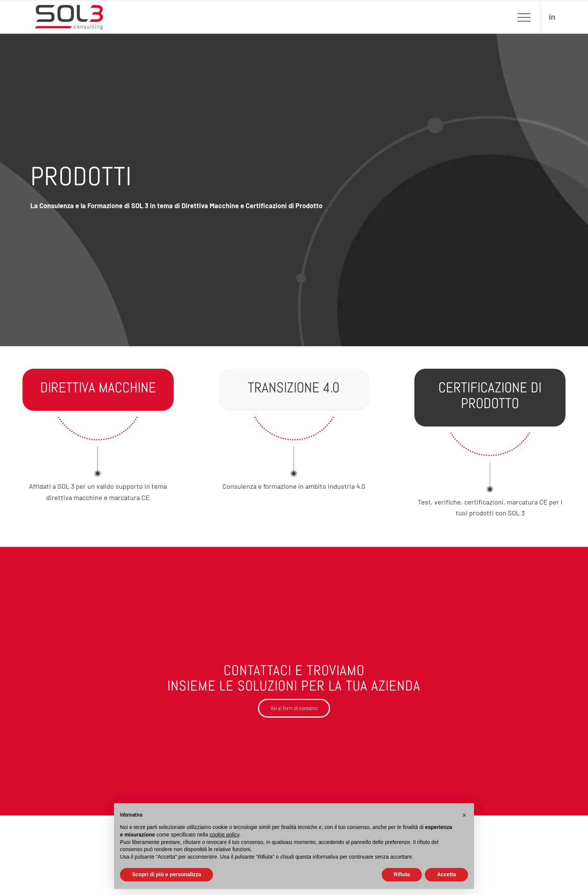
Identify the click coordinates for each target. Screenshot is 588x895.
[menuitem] (522, 17)
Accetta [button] (446, 874)
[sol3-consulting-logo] (69, 17)
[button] (464, 815)
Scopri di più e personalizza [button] (166, 874)
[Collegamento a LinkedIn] (552, 17)
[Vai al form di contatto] (294, 708)
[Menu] (522, 17)
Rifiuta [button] (402, 874)
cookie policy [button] (224, 835)
